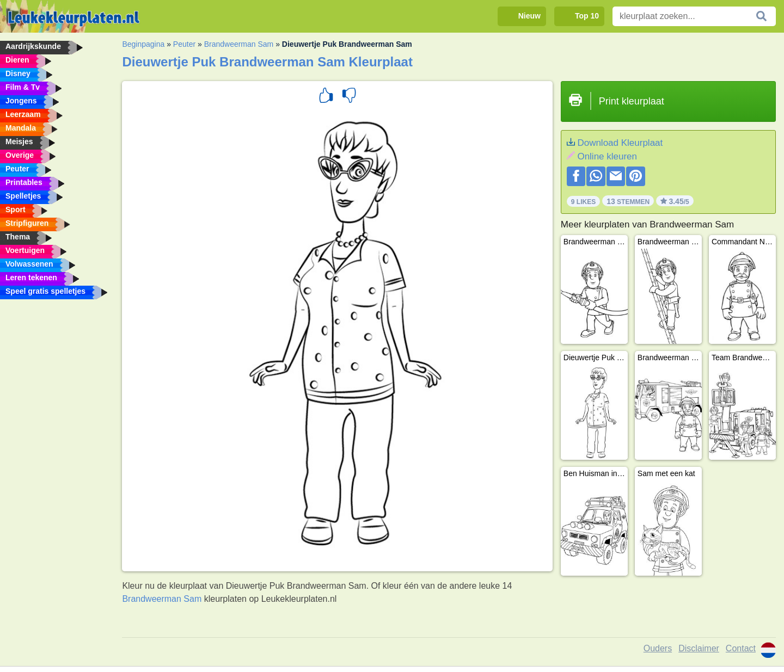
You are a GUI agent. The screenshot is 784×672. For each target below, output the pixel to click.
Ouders (658, 648)
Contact (741, 648)
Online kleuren (607, 156)
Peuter (184, 44)
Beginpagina (143, 44)
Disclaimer (699, 648)
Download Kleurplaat (620, 143)
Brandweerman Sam (239, 44)
